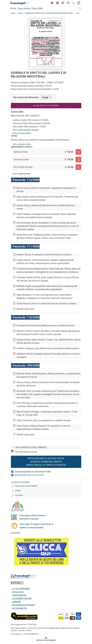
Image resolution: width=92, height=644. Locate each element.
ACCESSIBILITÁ (19, 608)
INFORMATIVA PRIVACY (24, 605)
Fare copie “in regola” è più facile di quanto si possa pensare (37, 526)
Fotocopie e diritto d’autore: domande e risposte (33, 517)
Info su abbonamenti (22, 174)
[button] (52, 3)
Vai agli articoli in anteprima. (46, 106)
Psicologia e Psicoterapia (26, 486)
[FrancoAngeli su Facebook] (12, 583)
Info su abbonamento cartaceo (26, 130)
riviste (20, 13)
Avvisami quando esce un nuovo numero (29, 475)
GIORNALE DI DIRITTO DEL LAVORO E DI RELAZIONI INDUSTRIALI (49, 13)
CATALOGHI (18, 592)
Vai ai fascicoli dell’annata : (31, 447)
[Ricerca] (80, 8)
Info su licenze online (22, 133)
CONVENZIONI (19, 595)
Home (13, 13)
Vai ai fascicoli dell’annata (26, 97)
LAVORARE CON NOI (22, 599)
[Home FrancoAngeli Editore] (20, 3)
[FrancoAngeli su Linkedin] (15, 583)
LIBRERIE (16, 602)
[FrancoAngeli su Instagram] (19, 583)
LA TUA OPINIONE (21, 589)
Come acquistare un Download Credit (33, 472)
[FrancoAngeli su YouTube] (22, 583)
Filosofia (19, 495)
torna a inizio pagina (46, 640)
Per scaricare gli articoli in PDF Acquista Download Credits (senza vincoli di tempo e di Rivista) (46, 462)
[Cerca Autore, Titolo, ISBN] (47, 8)
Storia (18, 491)
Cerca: (13, 8)
